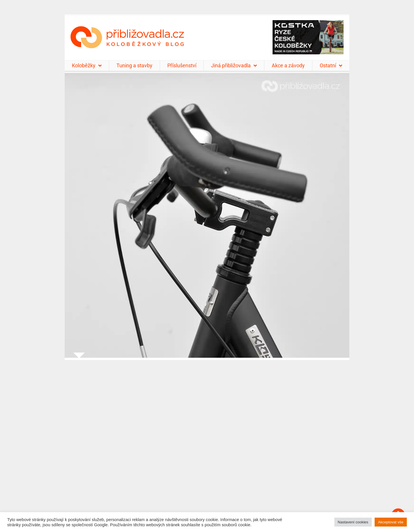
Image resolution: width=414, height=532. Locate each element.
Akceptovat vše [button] (391, 522)
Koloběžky (87, 66)
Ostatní (331, 66)
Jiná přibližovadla (234, 66)
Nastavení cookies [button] (353, 522)
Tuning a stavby (134, 65)
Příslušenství (182, 65)
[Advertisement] (207, 442)
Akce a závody (288, 65)
